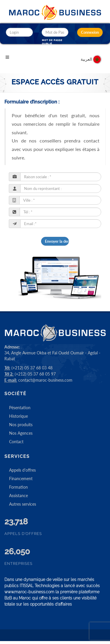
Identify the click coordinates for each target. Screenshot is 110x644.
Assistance (18, 496)
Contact (16, 442)
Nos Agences (21, 433)
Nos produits (21, 425)
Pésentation (20, 408)
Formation (18, 487)
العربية (92, 56)
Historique (18, 416)
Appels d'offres (22, 470)
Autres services (23, 504)
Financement (21, 479)
